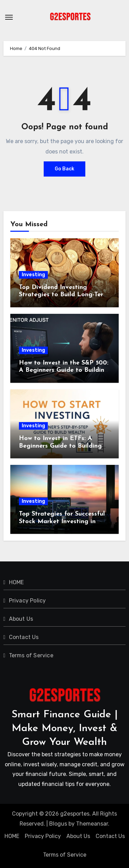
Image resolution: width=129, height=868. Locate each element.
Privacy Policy (28, 601)
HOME (17, 582)
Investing (33, 275)
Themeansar (92, 824)
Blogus (58, 824)
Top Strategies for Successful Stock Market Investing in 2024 (62, 521)
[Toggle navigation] (9, 17)
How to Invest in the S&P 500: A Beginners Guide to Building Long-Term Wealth (64, 370)
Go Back (64, 169)
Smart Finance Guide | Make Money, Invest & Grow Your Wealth (65, 729)
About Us (21, 619)
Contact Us (24, 637)
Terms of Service (31, 655)
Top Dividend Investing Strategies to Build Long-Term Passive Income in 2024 (64, 295)
